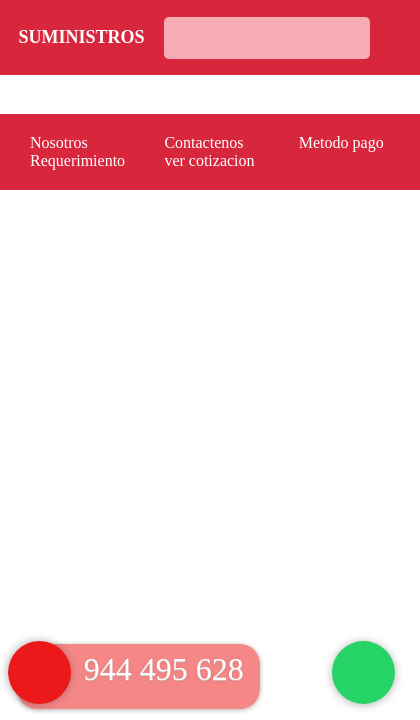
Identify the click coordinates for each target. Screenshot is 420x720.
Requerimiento (77, 160)
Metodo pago (341, 142)
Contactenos (203, 142)
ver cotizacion (209, 160)
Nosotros (59, 142)
